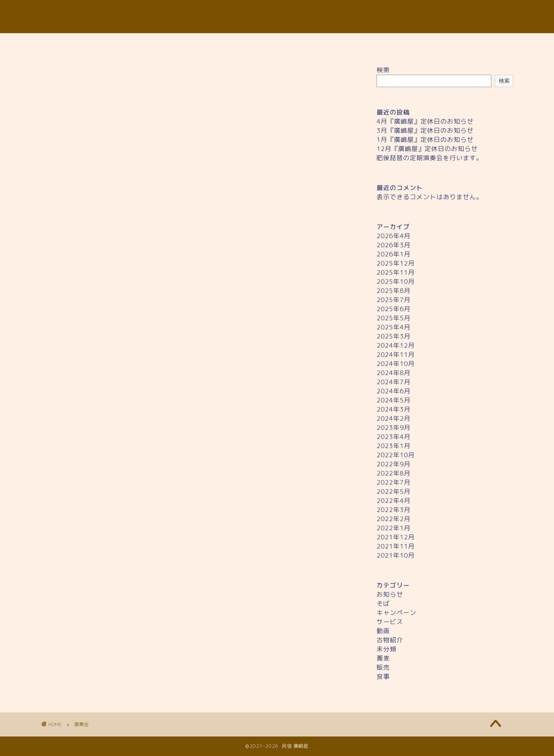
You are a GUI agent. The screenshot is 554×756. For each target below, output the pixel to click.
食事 (383, 677)
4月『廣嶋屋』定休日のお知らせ (425, 121)
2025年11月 (396, 272)
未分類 (386, 649)
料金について (277, 44)
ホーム (75, 44)
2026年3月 (394, 245)
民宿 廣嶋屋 (277, 17)
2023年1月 (394, 446)
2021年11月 (396, 546)
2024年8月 (394, 373)
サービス (390, 622)
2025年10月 (396, 282)
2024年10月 (396, 364)
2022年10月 (396, 455)
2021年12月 (396, 537)
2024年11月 (396, 355)
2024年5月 (394, 400)
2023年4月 (394, 437)
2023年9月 (394, 428)
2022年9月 (394, 464)
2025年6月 (394, 309)
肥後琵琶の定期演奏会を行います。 (430, 158)
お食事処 (209, 44)
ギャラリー (412, 44)
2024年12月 (396, 345)
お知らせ (390, 594)
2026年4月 (394, 236)
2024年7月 (394, 382)
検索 (383, 70)
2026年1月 (394, 254)
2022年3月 (394, 510)
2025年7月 (394, 300)
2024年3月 (394, 409)
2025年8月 (394, 291)
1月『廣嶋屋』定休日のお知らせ (425, 140)
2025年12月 (396, 263)
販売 (383, 667)
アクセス (345, 44)
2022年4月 (394, 501)
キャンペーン (396, 613)
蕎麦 (383, 658)
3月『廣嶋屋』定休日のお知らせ (425, 130)
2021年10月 (396, 555)
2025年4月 (394, 327)
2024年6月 (394, 391)
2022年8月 (394, 473)
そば (383, 604)
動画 (383, 631)
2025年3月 (394, 336)
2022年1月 (394, 528)
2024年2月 (394, 418)
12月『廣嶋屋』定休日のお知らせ (427, 149)
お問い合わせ (479, 44)
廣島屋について (142, 44)
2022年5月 (394, 491)
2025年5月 (394, 318)
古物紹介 (390, 640)
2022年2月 (394, 519)
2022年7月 (394, 482)
